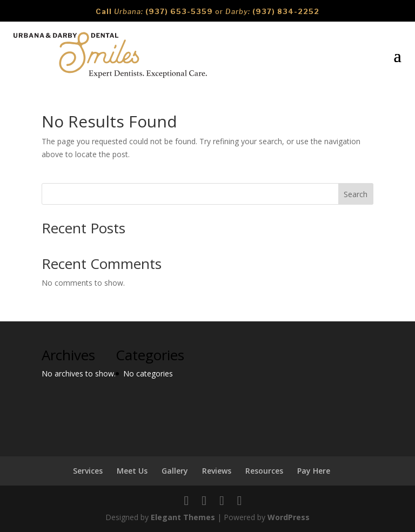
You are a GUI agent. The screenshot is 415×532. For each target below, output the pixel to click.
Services (88, 471)
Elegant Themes (183, 517)
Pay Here (314, 471)
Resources (264, 471)
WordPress (289, 517)
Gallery (175, 471)
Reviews (217, 471)
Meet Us (132, 471)
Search (356, 194)
